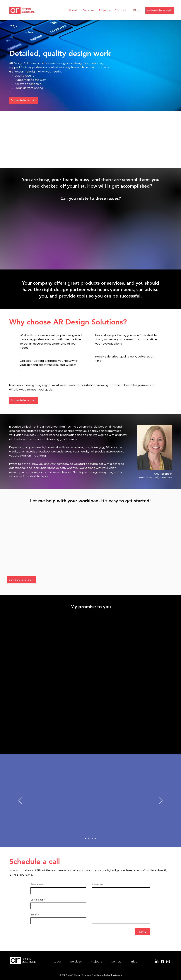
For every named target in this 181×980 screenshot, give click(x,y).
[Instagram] (168, 962)
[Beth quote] (89, 838)
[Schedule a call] (160, 11)
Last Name (37, 900)
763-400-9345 (23, 875)
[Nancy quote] (92, 838)
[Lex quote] (86, 838)
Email (34, 915)
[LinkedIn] (157, 962)
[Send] (143, 932)
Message (98, 884)
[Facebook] (162, 962)
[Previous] (20, 801)
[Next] (161, 801)
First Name (37, 884)
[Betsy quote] (95, 838)
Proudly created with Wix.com (107, 975)
